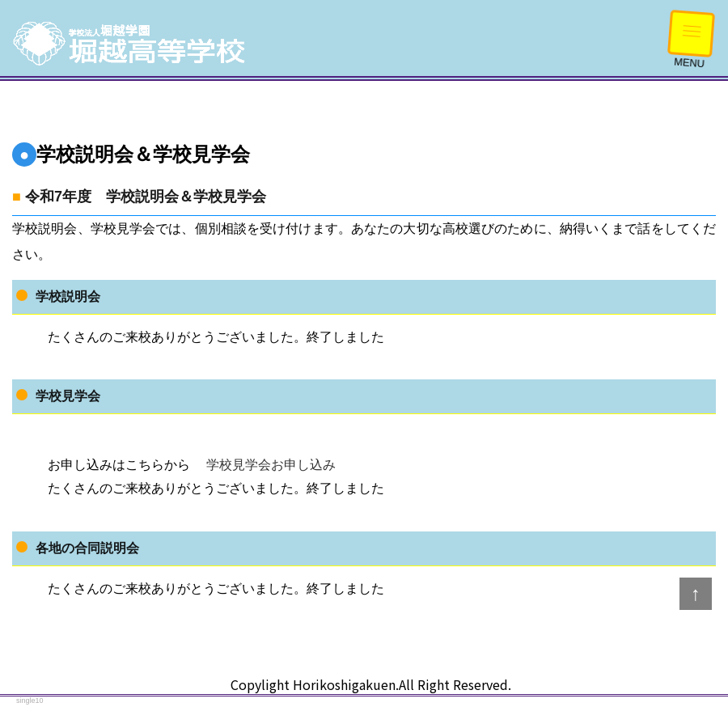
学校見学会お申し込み (269, 465)
